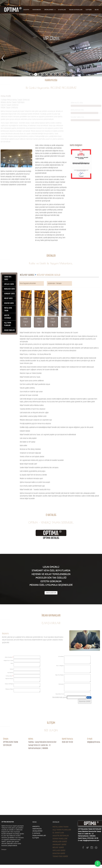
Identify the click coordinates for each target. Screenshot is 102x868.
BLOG (97, 10)
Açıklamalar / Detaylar (55, 283)
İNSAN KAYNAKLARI (76, 10)
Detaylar (4, 849)
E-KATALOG (62, 10)
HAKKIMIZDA (37, 10)
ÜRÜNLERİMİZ (49, 10)
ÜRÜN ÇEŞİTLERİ (51, 593)
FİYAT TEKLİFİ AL (26, 322)
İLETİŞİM (89, 10)
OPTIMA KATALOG (51, 538)
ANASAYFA (26, 10)
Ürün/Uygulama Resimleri (28, 283)
